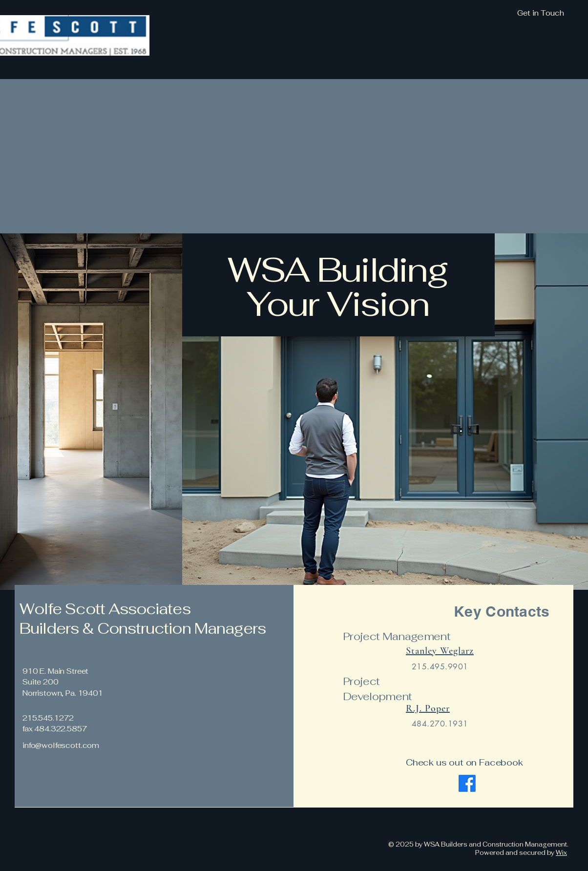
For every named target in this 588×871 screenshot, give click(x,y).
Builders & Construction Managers (144, 628)
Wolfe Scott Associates (105, 609)
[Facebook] (467, 783)
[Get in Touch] (488, 13)
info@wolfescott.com (61, 745)
